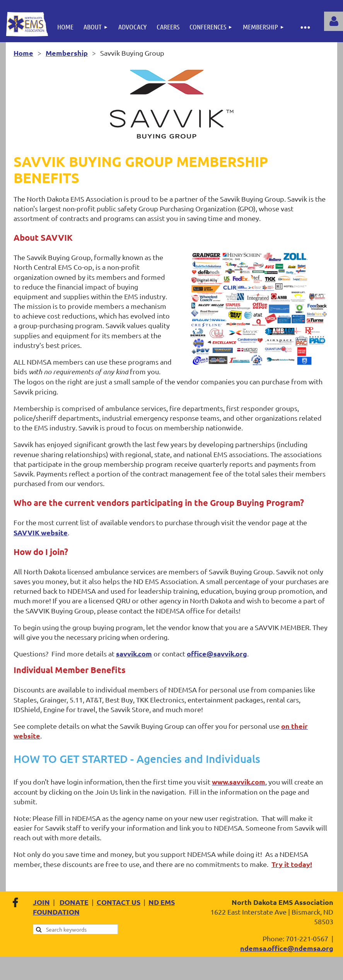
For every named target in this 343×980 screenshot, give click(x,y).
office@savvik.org (217, 654)
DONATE (74, 902)
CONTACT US (119, 902)
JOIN (41, 902)
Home (23, 53)
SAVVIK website (41, 532)
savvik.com (134, 654)
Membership (67, 53)
